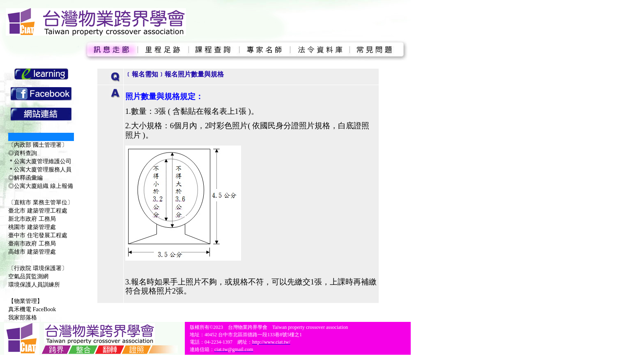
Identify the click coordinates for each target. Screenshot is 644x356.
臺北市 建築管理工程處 (38, 211)
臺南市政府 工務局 (32, 244)
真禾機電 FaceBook (32, 309)
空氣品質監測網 (28, 276)
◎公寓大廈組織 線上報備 (41, 186)
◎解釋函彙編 (25, 178)
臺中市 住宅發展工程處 (38, 235)
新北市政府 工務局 (32, 219)
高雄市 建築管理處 (32, 252)
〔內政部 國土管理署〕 (38, 145)
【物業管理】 (25, 301)
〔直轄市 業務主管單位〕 (41, 202)
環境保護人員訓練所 (34, 285)
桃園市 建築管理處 (32, 227)
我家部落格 (23, 318)
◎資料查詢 (23, 153)
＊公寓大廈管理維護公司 (40, 161)
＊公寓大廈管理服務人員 (40, 170)
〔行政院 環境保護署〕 (38, 268)
